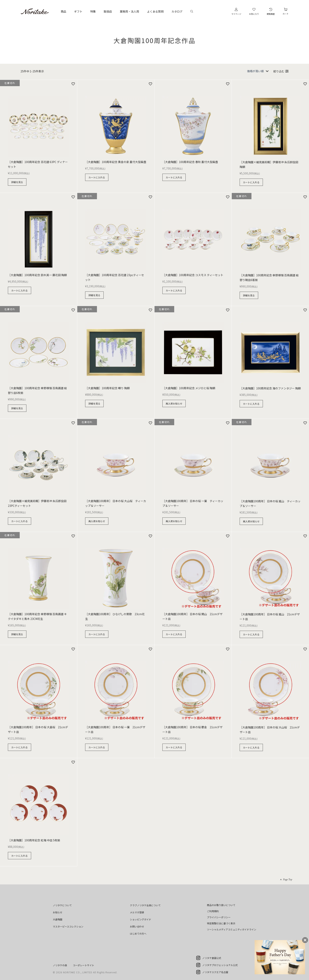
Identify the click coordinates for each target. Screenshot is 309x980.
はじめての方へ (138, 933)
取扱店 (108, 11)
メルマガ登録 (137, 912)
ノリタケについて (62, 905)
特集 (93, 11)
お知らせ (58, 912)
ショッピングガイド (141, 919)
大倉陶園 (58, 919)
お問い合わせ (137, 926)
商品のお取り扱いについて (221, 905)
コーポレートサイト (84, 965)
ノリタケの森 (60, 965)
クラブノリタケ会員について (145, 905)
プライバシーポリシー (219, 917)
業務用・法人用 (129, 11)
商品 (63, 11)
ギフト (78, 11)
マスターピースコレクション (68, 926)
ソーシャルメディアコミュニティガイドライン (232, 929)
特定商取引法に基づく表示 (221, 923)
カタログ (177, 11)
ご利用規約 (213, 911)
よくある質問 (155, 11)
